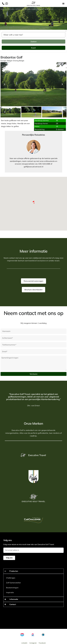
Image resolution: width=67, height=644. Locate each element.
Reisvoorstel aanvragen (33, 281)
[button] (63, 4)
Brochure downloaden (34, 290)
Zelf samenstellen (10, 9)
